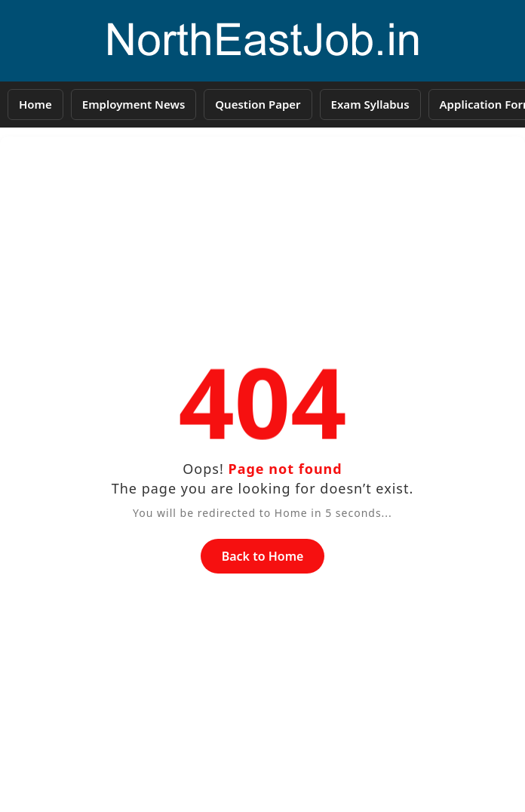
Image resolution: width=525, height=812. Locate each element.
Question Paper (258, 104)
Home (35, 104)
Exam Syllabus (370, 104)
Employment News (134, 104)
